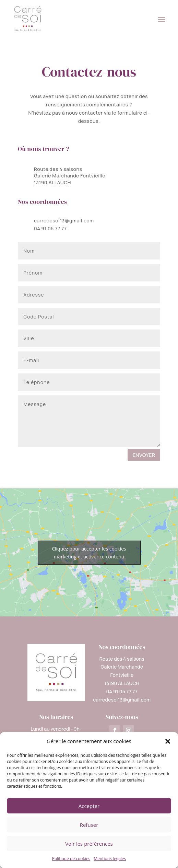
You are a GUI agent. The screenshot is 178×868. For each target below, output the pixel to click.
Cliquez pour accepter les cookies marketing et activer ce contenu (89, 553)
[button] (168, 741)
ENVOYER (144, 455)
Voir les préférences (89, 844)
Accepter (89, 806)
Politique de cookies (71, 859)
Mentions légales (110, 859)
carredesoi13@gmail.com (64, 221)
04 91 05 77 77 (50, 228)
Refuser (89, 825)
